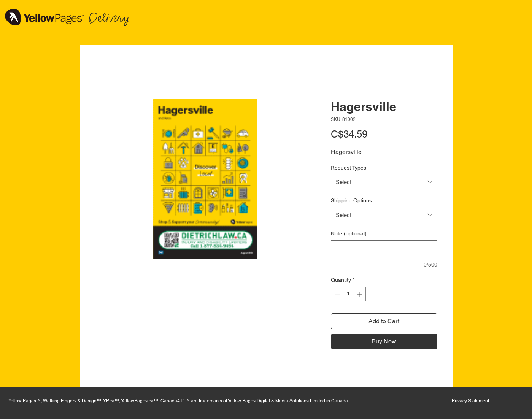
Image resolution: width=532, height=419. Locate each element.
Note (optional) (349, 233)
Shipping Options (351, 200)
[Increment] (360, 294)
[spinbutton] (348, 294)
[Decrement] (337, 294)
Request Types (349, 168)
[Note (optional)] (384, 249)
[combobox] (384, 182)
